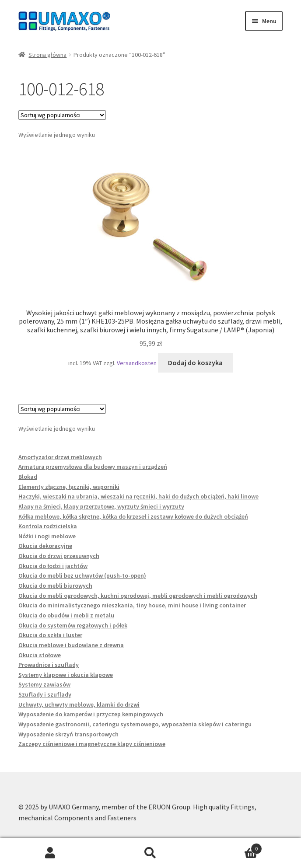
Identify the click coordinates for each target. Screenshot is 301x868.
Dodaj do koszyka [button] (195, 363)
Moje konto (50, 853)
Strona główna (47, 55)
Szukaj (150, 853)
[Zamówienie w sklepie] (62, 115)
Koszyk (232, 847)
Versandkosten (137, 363)
